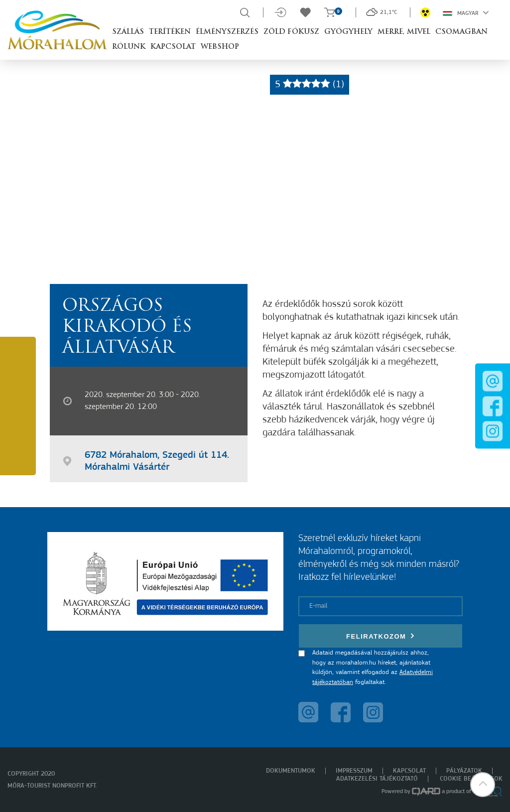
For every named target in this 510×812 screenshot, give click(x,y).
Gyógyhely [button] (348, 32)
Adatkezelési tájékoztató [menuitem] (377, 779)
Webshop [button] (220, 47)
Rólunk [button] (129, 47)
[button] (483, 785)
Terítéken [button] (170, 32)
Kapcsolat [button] (173, 47)
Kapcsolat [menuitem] (409, 771)
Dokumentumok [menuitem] (291, 771)
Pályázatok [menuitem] (464, 771)
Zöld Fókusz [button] (291, 32)
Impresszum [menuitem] (354, 771)
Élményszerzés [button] (227, 32)
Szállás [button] (128, 32)
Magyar (466, 12)
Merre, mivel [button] (404, 32)
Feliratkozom (381, 636)
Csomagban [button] (461, 32)
